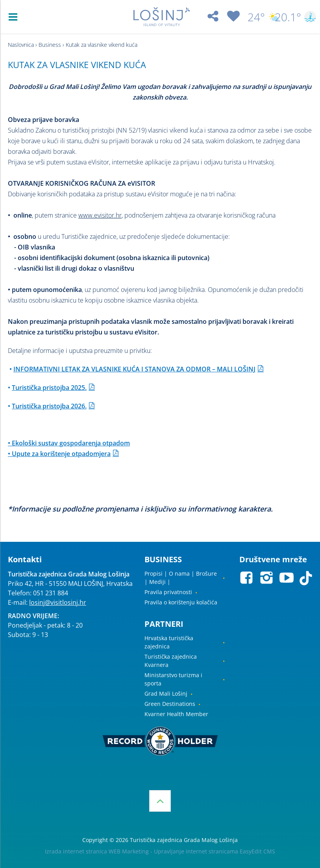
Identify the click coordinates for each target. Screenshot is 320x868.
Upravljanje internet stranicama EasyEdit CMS (215, 851)
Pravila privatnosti (168, 592)
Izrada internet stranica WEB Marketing (97, 851)
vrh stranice (160, 801)
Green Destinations (170, 704)
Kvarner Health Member (176, 714)
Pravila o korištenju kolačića (181, 602)
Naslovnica (21, 45)
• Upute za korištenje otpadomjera (59, 454)
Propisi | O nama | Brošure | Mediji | (181, 578)
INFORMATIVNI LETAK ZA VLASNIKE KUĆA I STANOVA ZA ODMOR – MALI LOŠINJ (134, 369)
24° (258, 17)
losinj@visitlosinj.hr (58, 602)
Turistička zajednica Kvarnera (171, 661)
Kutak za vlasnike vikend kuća (102, 45)
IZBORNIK (15, 17)
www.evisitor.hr (100, 215)
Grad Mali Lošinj (166, 693)
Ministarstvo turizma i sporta (173, 679)
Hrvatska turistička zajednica (169, 642)
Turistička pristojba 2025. (49, 388)
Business (50, 45)
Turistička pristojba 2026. (49, 406)
